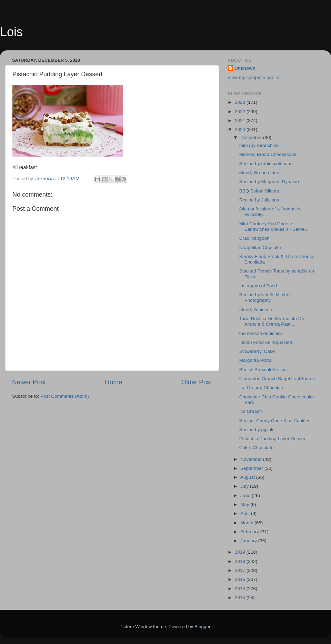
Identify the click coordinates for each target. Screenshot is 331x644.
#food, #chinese (256, 310)
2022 (241, 112)
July (245, 486)
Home (113, 382)
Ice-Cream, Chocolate (262, 388)
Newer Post (29, 382)
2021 (241, 121)
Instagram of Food (258, 286)
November (252, 459)
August (248, 477)
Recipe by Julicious (259, 200)
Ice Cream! (251, 411)
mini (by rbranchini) (259, 145)
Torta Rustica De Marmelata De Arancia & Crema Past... (272, 321)
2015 (241, 589)
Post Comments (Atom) (65, 396)
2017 (241, 570)
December (252, 137)
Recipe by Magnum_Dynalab (269, 182)
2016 (241, 579)
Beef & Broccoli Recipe (263, 370)
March (247, 523)
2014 (241, 598)
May (245, 504)
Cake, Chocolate (257, 448)
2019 (241, 552)
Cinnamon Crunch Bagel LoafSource (277, 379)
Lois (11, 32)
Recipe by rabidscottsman (266, 164)
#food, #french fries (259, 173)
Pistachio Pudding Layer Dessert (273, 439)
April (246, 513)
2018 (241, 561)
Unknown (245, 68)
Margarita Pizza (255, 360)
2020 (241, 130)
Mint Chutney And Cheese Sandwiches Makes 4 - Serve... (274, 226)
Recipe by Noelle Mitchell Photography (265, 298)
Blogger (202, 627)
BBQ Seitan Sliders (259, 191)
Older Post (197, 382)
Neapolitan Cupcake (260, 247)
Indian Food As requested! (267, 342)
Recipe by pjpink (256, 430)
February (250, 532)
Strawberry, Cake (257, 351)
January (249, 541)
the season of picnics (261, 333)
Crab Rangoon (254, 238)
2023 (241, 102)
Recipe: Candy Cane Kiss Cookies (275, 421)
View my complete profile (253, 77)
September (252, 468)
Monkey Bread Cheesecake (268, 154)
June (246, 496)
